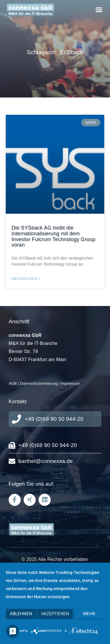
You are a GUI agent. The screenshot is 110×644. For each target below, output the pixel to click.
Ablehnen (21, 614)
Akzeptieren (55, 614)
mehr (89, 614)
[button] (99, 10)
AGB (13, 383)
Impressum (70, 383)
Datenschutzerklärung (39, 383)
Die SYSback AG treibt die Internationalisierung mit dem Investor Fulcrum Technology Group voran (53, 236)
